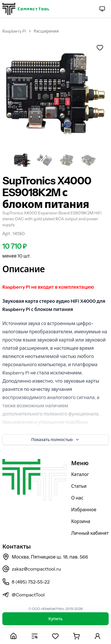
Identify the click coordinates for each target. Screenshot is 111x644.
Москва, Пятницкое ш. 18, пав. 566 (45, 557)
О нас (77, 498)
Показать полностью (56, 440)
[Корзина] (76, 636)
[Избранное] (56, 636)
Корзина (81, 521)
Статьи (79, 486)
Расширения (46, 31)
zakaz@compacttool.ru (32, 569)
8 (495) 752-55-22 (26, 582)
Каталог (80, 474)
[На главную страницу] (26, 9)
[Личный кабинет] (98, 636)
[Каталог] (35, 636)
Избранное (84, 510)
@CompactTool (23, 595)
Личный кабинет (90, 533)
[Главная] (13, 636)
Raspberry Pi (14, 31)
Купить (55, 619)
